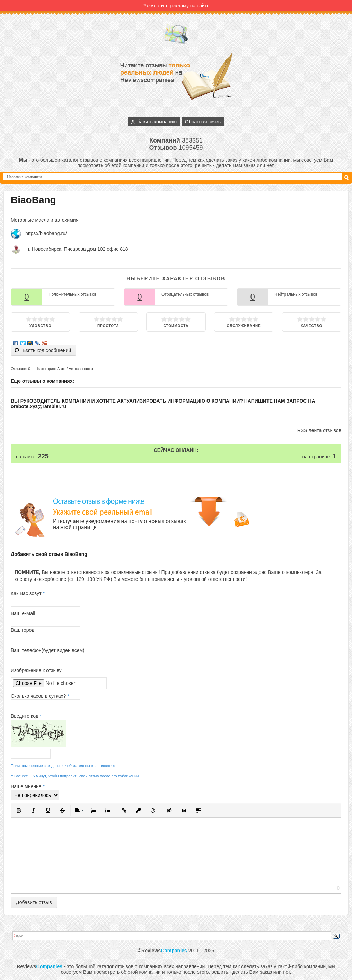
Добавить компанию (154, 122)
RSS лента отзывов (319, 430)
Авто (61, 369)
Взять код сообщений (47, 350)
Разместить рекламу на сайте (176, 6)
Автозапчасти (81, 369)
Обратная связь (203, 122)
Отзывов (18, 369)
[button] (19, 810)
